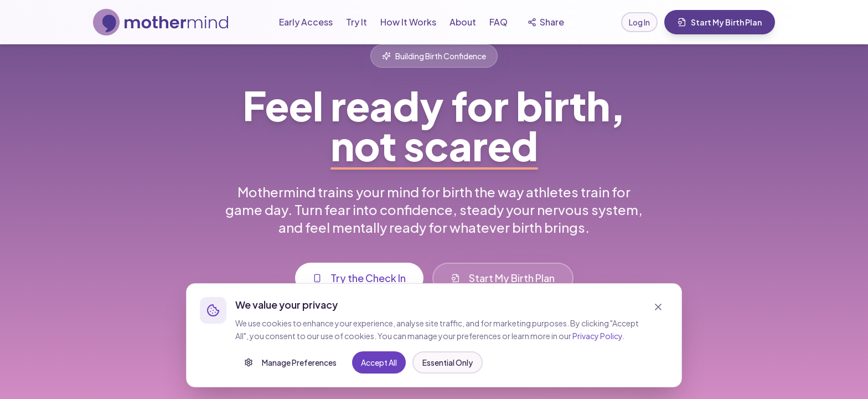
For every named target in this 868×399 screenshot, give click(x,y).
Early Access (306, 22)
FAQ (498, 22)
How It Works (408, 22)
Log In (639, 22)
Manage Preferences (290, 379)
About (463, 22)
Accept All (456, 379)
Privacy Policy (597, 352)
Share (546, 22)
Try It (356, 22)
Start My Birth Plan (720, 22)
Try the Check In (359, 284)
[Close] (658, 324)
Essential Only (387, 379)
